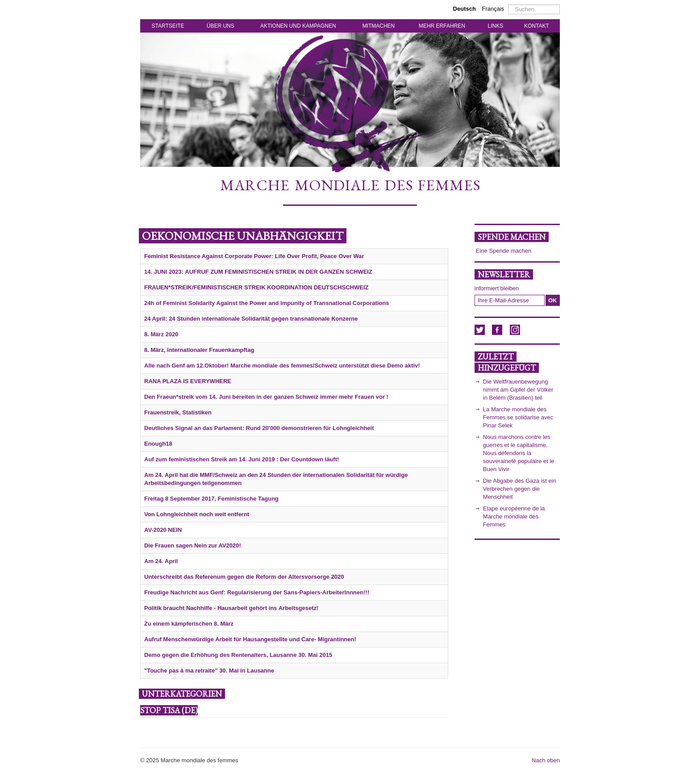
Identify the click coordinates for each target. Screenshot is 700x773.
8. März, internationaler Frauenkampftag (199, 350)
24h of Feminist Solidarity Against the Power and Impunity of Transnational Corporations (267, 303)
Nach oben (546, 760)
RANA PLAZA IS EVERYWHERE (188, 381)
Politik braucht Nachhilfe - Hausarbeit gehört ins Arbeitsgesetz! (231, 608)
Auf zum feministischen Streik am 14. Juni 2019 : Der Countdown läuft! (242, 459)
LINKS (496, 26)
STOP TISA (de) (169, 710)
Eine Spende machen (504, 251)
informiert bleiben (497, 288)
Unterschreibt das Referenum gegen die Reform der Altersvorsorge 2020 (244, 577)
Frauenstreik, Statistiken (178, 412)
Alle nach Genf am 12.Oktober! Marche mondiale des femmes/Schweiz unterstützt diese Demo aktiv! (282, 366)
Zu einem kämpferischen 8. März (189, 624)
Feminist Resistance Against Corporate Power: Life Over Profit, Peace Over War (254, 256)
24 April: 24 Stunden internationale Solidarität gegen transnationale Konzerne (251, 319)
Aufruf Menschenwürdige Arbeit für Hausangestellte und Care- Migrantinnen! (250, 639)
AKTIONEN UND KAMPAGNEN (298, 26)
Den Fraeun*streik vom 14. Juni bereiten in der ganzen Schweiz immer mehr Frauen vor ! (266, 397)
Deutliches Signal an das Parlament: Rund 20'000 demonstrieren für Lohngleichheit (259, 428)
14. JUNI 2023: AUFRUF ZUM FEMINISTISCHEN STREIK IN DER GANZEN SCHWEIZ (258, 272)
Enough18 (158, 444)
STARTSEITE (168, 26)
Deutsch (465, 9)
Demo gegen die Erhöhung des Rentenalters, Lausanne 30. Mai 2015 (238, 655)
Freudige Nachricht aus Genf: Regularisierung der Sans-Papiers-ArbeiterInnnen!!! (257, 592)
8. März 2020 (161, 334)
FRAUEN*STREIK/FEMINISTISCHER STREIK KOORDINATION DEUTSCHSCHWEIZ (256, 287)
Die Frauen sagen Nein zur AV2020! (193, 545)
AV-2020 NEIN (163, 530)
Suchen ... (508, 5)
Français (493, 9)
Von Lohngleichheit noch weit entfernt (197, 514)
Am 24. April (161, 561)
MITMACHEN (379, 26)
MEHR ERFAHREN (442, 26)
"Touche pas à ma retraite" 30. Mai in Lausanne (209, 671)
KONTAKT (537, 26)
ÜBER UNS (221, 26)
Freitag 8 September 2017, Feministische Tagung (211, 499)
